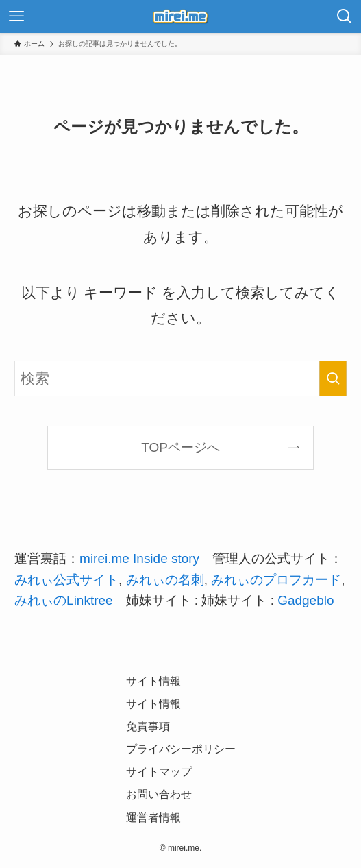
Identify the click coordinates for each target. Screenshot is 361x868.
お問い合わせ (159, 794)
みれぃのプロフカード (276, 580)
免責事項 (148, 726)
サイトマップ (159, 772)
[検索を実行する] (333, 378)
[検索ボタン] (345, 16)
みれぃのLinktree (63, 600)
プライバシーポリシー (181, 749)
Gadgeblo (306, 600)
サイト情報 (153, 681)
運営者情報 (153, 818)
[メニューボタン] (16, 16)
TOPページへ (180, 447)
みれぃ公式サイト (66, 580)
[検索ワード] (180, 378)
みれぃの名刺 (165, 580)
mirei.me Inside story (139, 558)
